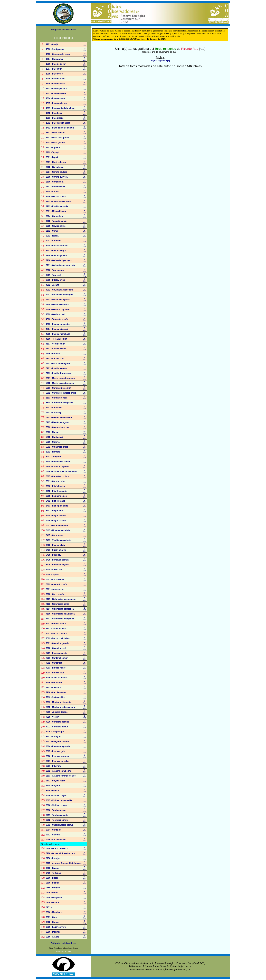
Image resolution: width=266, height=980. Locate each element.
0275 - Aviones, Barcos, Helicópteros (64, 863)
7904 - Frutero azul (55, 673)
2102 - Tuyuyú (53, 152)
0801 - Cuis (51, 917)
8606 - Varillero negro (56, 795)
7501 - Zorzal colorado (57, 633)
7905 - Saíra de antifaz (56, 678)
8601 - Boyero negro (56, 781)
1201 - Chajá (52, 44)
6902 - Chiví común (55, 594)
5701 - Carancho (54, 408)
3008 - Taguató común (56, 221)
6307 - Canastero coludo (58, 476)
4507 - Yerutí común (55, 344)
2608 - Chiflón (53, 192)
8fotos (84, 64)
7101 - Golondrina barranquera (61, 599)
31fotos (84, 898)
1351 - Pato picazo (55, 118)
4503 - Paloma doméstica (58, 324)
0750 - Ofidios (53, 902)
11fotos (84, 44)
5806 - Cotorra (53, 442)
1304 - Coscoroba (54, 59)
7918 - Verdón (52, 717)
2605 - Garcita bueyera (57, 177)
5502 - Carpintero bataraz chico (61, 393)
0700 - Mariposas (54, 898)
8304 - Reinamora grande (58, 746)
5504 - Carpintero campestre (59, 403)
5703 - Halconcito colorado (59, 417)
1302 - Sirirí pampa (55, 49)
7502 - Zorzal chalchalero (58, 638)
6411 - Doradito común (57, 525)
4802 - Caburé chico (55, 359)
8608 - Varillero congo (56, 805)
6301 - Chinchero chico (57, 447)
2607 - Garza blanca (55, 187)
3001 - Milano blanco (56, 211)
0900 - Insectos (53, 932)
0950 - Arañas (52, 937)
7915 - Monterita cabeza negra (60, 707)
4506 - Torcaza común (56, 339)
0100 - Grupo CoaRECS (57, 848)
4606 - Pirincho (53, 354)
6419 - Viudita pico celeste (58, 540)
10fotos (84, 270)
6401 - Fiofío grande (55, 501)
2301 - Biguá (52, 157)
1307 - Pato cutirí (54, 69)
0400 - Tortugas (53, 873)
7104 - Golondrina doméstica (60, 609)
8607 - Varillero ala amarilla (59, 800)
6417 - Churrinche (54, 535)
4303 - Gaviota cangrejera (58, 300)
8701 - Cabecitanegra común (60, 825)
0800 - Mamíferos (54, 912)
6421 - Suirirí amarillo (56, 550)
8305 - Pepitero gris (55, 751)
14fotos (84, 54)
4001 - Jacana (52, 285)
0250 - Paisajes (53, 858)
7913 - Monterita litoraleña (58, 702)
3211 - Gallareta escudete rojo (60, 265)
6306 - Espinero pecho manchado (62, 471)
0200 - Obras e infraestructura (60, 853)
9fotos (84, 98)
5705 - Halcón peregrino (57, 422)
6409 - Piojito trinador (56, 521)
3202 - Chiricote (53, 241)
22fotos (84, 727)
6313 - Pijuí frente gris (56, 491)
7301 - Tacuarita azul (56, 629)
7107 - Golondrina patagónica (60, 619)
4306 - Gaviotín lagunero (58, 309)
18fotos (84, 69)
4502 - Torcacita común (57, 319)
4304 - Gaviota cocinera (57, 305)
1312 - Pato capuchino (57, 89)
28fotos (84, 786)
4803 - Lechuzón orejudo (58, 363)
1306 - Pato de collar (56, 64)
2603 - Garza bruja (55, 167)
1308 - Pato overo (54, 74)
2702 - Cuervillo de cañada (59, 201)
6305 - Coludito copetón (57, 467)
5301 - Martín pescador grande (60, 378)
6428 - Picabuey (53, 555)
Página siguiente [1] (160, 61)
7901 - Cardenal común (57, 658)
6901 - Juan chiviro (55, 589)
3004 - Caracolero (54, 216)
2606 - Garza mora (55, 182)
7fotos (84, 285)
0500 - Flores (52, 878)
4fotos (84, 133)
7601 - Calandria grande (57, 643)
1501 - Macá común (55, 133)
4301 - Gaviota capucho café (59, 290)
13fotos (84, 49)
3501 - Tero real (53, 275)
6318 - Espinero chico (56, 496)
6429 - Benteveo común (57, 560)
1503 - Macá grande (55, 143)
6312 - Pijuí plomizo (55, 486)
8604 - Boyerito (53, 786)
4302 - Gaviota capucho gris (59, 295)
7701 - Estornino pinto (56, 653)
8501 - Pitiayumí (54, 766)
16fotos (84, 658)
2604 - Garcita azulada (56, 172)
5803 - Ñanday (53, 432)
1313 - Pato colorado (56, 93)
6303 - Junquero (54, 457)
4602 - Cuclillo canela (56, 349)
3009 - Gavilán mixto (56, 226)
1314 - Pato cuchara (55, 98)
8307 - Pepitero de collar (58, 761)
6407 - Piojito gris (54, 511)
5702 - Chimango (54, 413)
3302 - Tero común (55, 270)
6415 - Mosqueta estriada (58, 530)
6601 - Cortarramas (55, 579)
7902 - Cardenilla (54, 663)
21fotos (84, 206)
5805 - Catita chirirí (55, 437)
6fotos (84, 59)
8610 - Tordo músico (56, 810)
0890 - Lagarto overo (56, 927)
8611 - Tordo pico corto (57, 815)
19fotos (84, 187)
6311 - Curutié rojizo (56, 481)
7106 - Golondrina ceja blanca (60, 614)
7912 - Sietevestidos (56, 697)
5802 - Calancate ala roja (58, 427)
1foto (85, 84)
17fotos (84, 746)
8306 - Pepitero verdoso (57, 756)
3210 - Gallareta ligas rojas (59, 260)
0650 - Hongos (53, 888)
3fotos (84, 108)
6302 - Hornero (53, 452)
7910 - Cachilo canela (56, 692)
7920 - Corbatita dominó (57, 722)
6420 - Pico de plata (55, 545)
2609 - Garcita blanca (56, 197)
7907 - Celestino (54, 687)
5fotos (84, 103)
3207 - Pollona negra (56, 251)
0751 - (49, 907)
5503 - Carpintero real (56, 398)
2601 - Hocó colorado (56, 162)
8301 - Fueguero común (57, 741)
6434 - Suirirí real (54, 570)
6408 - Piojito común (56, 516)
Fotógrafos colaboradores (64, 30)
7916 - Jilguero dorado (57, 712)
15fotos (84, 157)
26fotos (84, 305)
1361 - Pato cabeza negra (58, 123)
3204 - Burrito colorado (57, 246)
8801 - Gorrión (53, 835)
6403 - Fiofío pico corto (57, 506)
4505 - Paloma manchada (58, 334)
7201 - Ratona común (56, 624)
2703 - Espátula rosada (57, 206)
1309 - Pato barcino (55, 79)
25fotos (84, 226)
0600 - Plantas (53, 883)
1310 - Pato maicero (55, 84)
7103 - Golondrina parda (57, 604)
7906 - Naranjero (54, 683)
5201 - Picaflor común (56, 368)
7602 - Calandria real (56, 648)
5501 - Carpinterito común (58, 388)
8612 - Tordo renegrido (57, 820)
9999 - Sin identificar (56, 840)
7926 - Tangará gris (55, 732)
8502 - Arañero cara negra (58, 771)
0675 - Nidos (52, 893)
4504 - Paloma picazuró (57, 329)
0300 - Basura (52, 868)
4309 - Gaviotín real (55, 314)
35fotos (84, 408)
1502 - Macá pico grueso (58, 138)
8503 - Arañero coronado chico (61, 776)
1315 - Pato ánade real (56, 103)
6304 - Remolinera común (58, 462)
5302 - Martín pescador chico (60, 383)
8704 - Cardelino (54, 830)
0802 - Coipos (52, 922)
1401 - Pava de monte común (60, 128)
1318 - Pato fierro (54, 113)
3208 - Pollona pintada (57, 255)
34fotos (84, 432)
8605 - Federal (53, 791)
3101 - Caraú (52, 231)
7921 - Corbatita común (57, 727)
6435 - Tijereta (53, 575)
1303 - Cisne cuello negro (58, 54)
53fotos (84, 932)
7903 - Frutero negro (56, 668)
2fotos (84, 93)
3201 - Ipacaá (52, 236)
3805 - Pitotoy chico (55, 280)
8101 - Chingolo (53, 737)
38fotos (84, 878)
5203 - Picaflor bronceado (58, 373)
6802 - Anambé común (57, 584)
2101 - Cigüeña (53, 147)
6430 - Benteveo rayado (57, 565)
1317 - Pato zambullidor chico (60, 108)
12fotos (84, 447)
